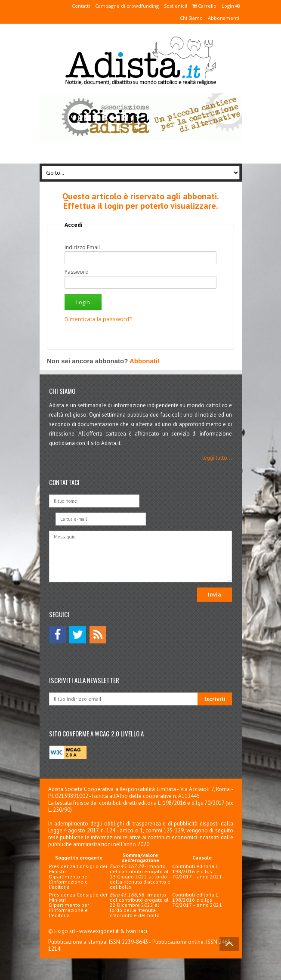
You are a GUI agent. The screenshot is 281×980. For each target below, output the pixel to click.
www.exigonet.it (99, 931)
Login (230, 6)
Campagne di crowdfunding (127, 6)
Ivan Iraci (137, 931)
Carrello (204, 6)
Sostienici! (176, 6)
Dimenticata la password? (98, 319)
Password (77, 272)
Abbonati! (145, 361)
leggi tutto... (217, 458)
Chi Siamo (191, 18)
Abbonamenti (224, 18)
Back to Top (229, 944)
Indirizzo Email (82, 247)
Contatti (81, 6)
